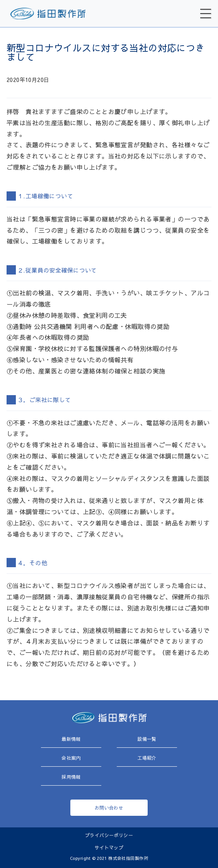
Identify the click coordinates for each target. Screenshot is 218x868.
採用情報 (71, 777)
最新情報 (71, 739)
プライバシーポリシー (109, 835)
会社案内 (71, 758)
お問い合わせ (109, 808)
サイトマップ (109, 848)
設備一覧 (147, 739)
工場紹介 (147, 758)
